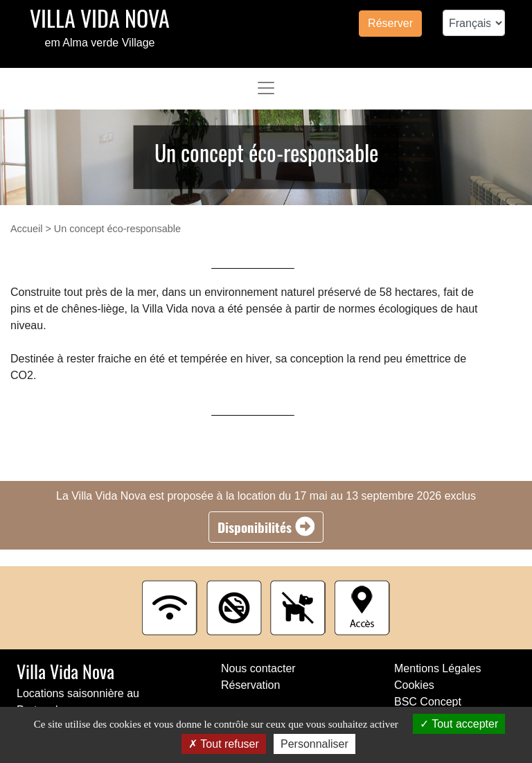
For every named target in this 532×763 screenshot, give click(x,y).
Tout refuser (224, 744)
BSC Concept (428, 702)
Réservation (250, 685)
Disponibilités (266, 527)
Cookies (414, 685)
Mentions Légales (437, 668)
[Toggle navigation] (266, 88)
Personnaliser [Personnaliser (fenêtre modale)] (314, 744)
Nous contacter (258, 668)
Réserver (390, 23)
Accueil (26, 229)
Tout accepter (459, 724)
